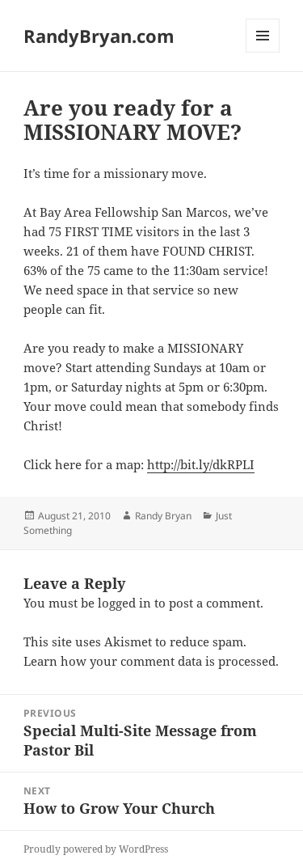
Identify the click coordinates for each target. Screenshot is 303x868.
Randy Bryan (163, 516)
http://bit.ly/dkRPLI (201, 464)
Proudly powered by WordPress (96, 849)
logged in (124, 603)
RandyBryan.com (99, 36)
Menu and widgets (263, 52)
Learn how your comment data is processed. (151, 661)
